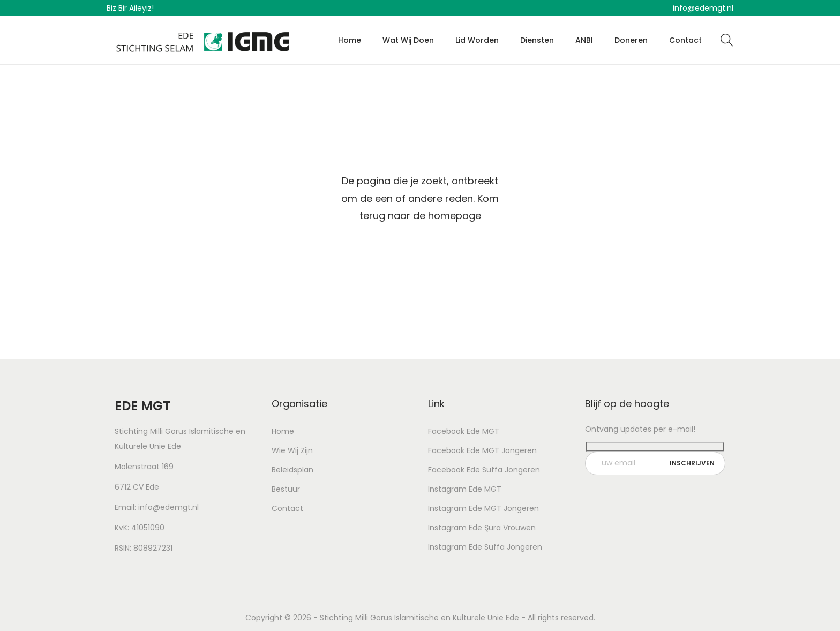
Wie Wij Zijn (292, 450)
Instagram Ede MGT (465, 489)
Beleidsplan (292, 470)
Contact (287, 508)
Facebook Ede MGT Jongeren (482, 450)
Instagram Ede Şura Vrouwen (482, 528)
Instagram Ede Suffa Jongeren (485, 547)
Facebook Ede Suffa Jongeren (484, 470)
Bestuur (286, 489)
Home (283, 431)
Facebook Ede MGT (464, 431)
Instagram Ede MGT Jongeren (483, 508)
